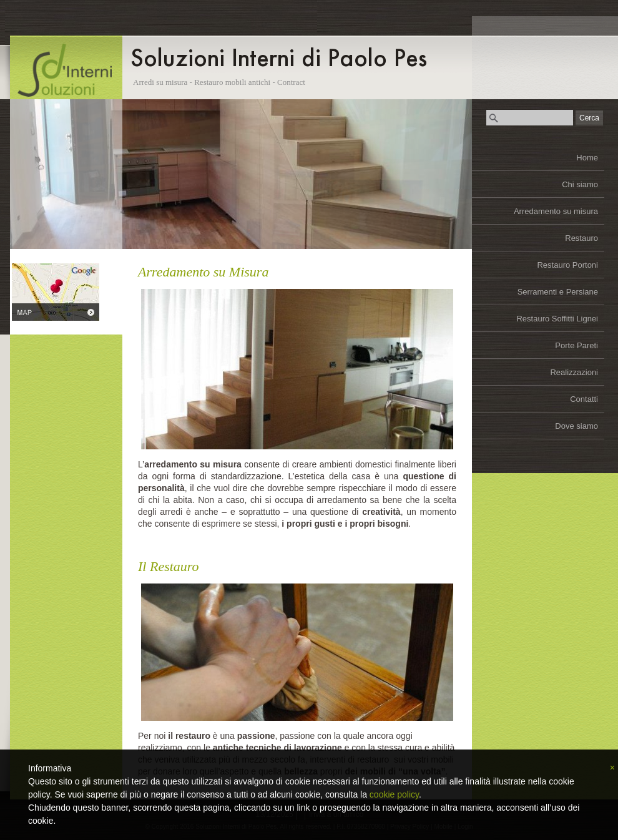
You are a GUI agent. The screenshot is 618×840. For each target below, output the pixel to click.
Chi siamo (580, 184)
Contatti (584, 399)
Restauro (581, 238)
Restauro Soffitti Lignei (557, 319)
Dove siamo (576, 426)
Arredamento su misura (556, 211)
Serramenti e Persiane (558, 292)
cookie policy (394, 794)
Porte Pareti (576, 345)
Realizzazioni (574, 372)
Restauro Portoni (567, 265)
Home (587, 158)
